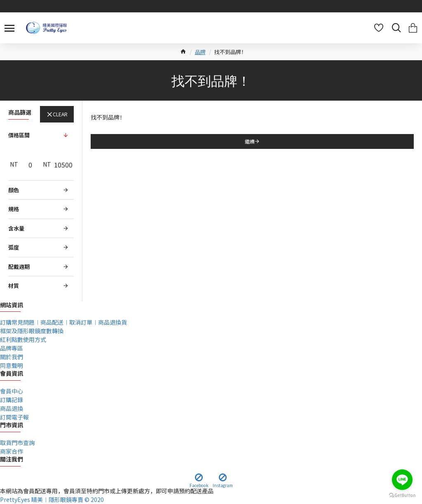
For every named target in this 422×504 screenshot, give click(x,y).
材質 (14, 286)
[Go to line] (402, 480)
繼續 (250, 141)
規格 (14, 209)
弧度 (14, 247)
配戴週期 (19, 267)
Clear (60, 114)
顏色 (14, 190)
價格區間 (19, 135)
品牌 (200, 52)
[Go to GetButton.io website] (402, 496)
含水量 (16, 228)
